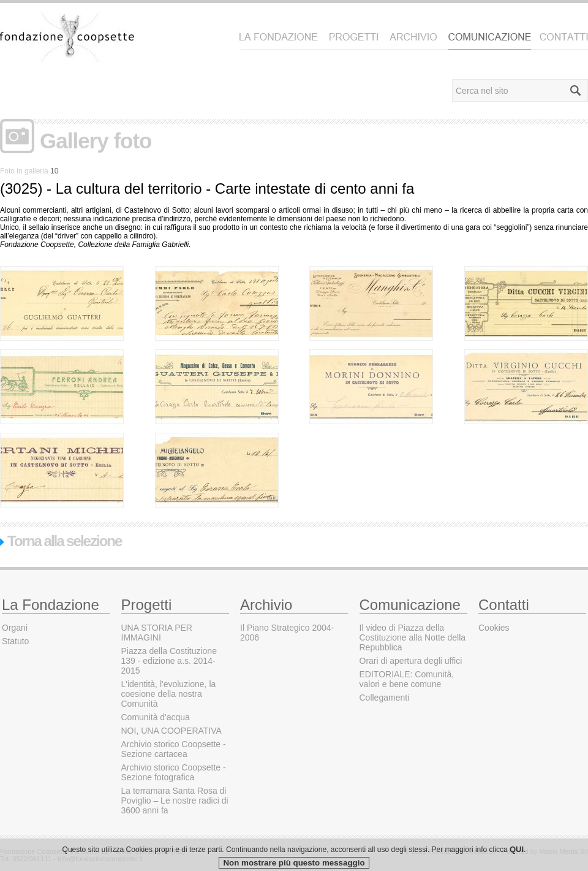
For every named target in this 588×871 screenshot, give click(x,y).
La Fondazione (51, 605)
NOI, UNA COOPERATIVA (171, 731)
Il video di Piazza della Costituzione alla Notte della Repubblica (413, 637)
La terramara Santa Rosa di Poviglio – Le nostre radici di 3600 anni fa (175, 801)
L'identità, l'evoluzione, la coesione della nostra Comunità (169, 694)
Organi (15, 628)
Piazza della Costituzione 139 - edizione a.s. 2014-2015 (169, 661)
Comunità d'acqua (156, 717)
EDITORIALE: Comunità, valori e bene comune (407, 679)
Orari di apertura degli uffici (411, 661)
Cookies (494, 628)
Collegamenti (385, 698)
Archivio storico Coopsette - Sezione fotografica (174, 772)
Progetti (147, 605)
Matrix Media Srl (564, 851)
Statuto (15, 641)
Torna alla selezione (61, 541)
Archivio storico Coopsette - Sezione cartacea (174, 749)
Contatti (504, 605)
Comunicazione (410, 605)
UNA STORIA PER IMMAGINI (157, 633)
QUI (517, 865)
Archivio (266, 605)
